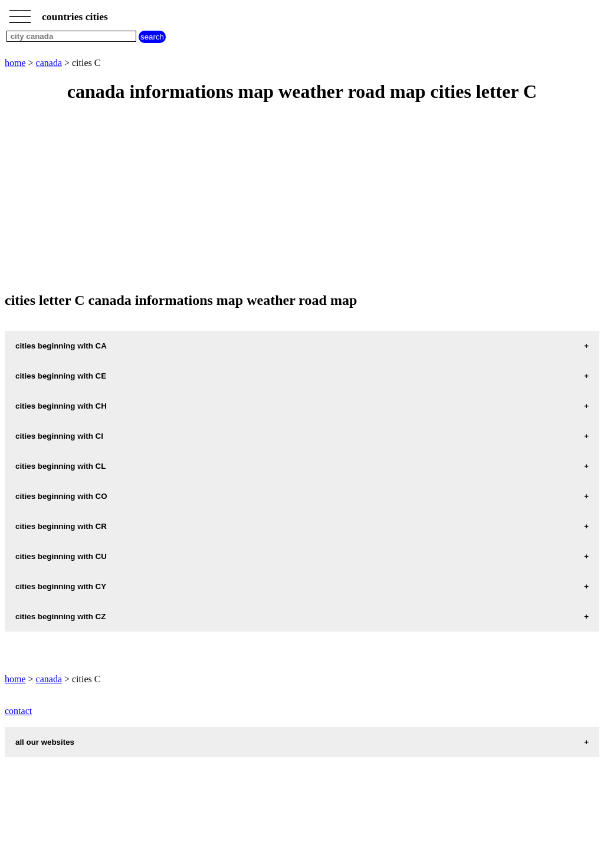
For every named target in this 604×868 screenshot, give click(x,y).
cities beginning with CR (61, 526)
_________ (20, 13)
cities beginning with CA (61, 346)
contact (18, 711)
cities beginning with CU (61, 556)
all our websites (45, 742)
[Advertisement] (302, 198)
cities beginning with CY (61, 586)
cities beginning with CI (59, 436)
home (15, 63)
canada (49, 63)
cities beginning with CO (61, 496)
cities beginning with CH (61, 406)
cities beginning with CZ (60, 617)
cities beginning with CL (60, 466)
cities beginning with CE (61, 376)
